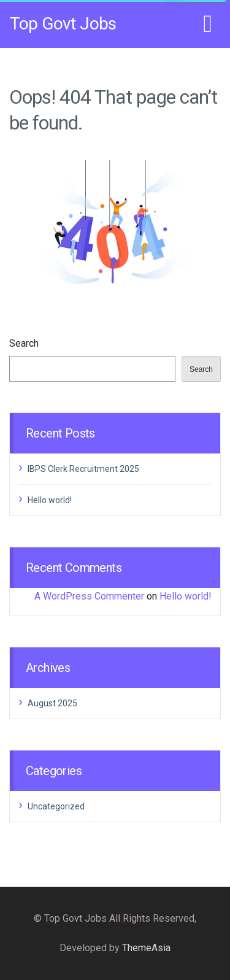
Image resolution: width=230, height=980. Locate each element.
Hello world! (50, 500)
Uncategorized (56, 806)
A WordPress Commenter (89, 596)
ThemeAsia (146, 948)
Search (24, 343)
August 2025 (52, 703)
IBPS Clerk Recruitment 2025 (83, 469)
